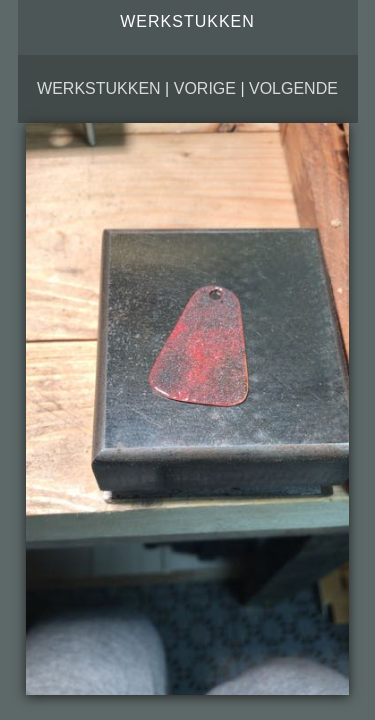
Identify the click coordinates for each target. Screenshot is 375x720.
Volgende (293, 88)
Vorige (205, 88)
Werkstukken (99, 88)
